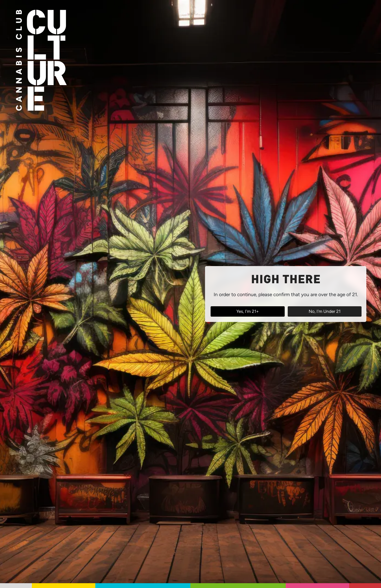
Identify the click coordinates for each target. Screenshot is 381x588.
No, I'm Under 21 (325, 311)
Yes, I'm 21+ (248, 311)
